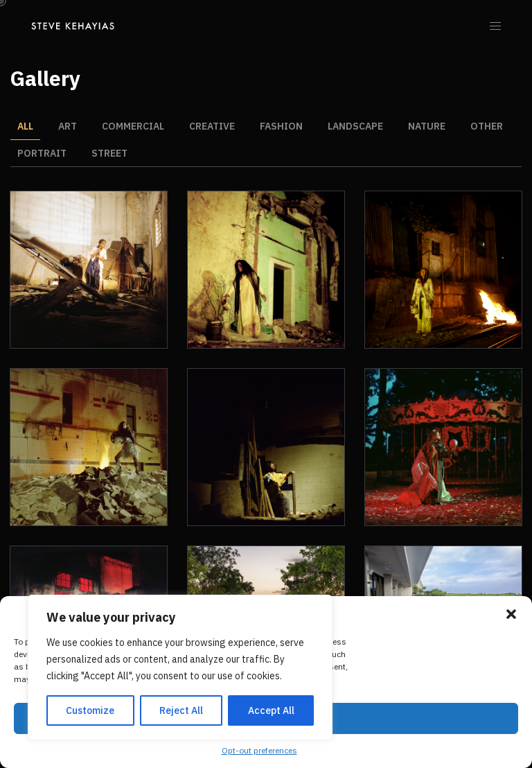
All (25, 126)
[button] (511, 614)
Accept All (271, 710)
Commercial (133, 126)
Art (68, 126)
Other (487, 126)
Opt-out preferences (259, 750)
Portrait (42, 153)
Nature (427, 126)
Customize (90, 710)
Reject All (181, 710)
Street (109, 153)
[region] (180, 667)
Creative (212, 126)
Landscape (355, 126)
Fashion (281, 126)
